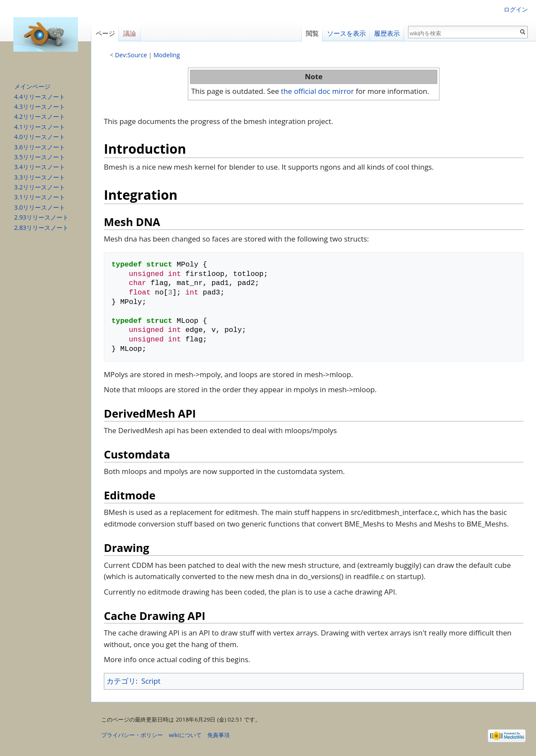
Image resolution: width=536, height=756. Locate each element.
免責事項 (218, 735)
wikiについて (185, 735)
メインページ (32, 86)
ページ (105, 33)
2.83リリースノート (41, 228)
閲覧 (312, 33)
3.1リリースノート (40, 197)
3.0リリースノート (40, 207)
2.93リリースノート (41, 217)
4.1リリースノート (40, 127)
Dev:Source (131, 55)
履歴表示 (387, 33)
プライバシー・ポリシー (132, 735)
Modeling (167, 55)
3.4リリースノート (40, 167)
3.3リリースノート (40, 177)
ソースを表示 (346, 33)
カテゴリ (121, 681)
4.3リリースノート (40, 107)
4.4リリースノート (40, 97)
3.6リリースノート (40, 147)
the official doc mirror (317, 91)
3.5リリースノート (40, 157)
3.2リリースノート (40, 187)
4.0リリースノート (40, 137)
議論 (130, 33)
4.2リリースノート (40, 116)
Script (151, 681)
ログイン (516, 9)
